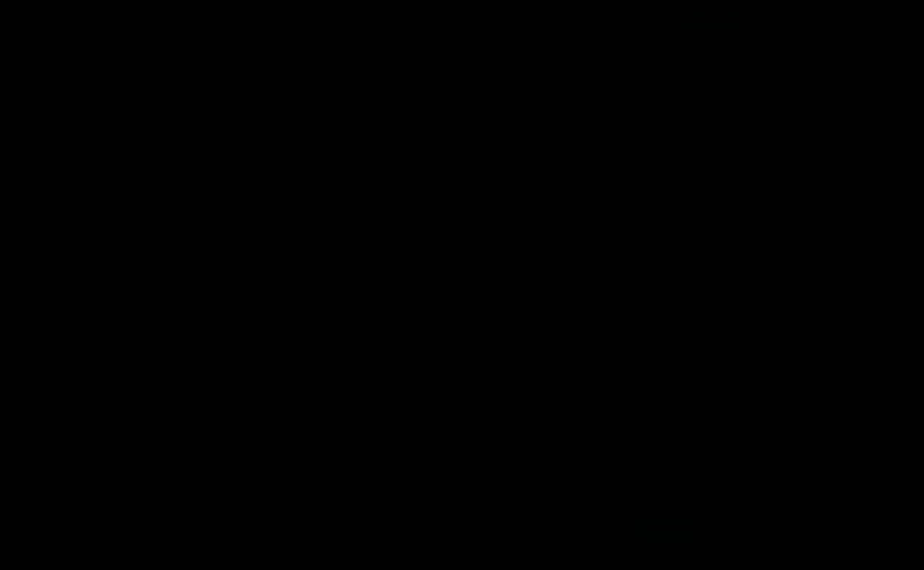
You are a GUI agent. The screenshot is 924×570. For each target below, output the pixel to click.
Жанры (68, 18)
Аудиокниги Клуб (72, 548)
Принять (668, 529)
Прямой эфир (827, 18)
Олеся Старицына (820, 539)
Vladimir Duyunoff (338, 440)
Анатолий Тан (811, 190)
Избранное (289, 150)
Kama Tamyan (811, 373)
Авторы (114, 18)
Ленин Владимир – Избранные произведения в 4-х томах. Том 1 (518, 478)
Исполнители (174, 18)
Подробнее (401, 536)
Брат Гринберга (815, 56)
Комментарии (296, 410)
